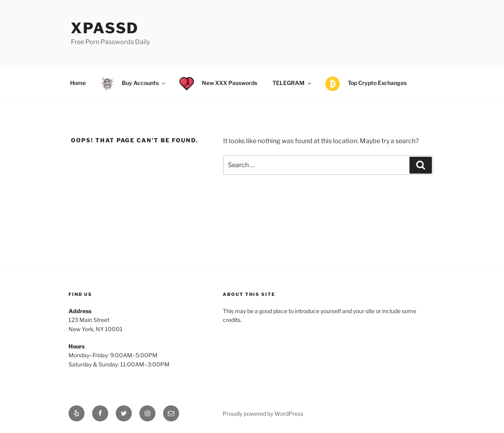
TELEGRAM (292, 83)
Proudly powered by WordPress (263, 414)
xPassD (105, 28)
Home (78, 83)
